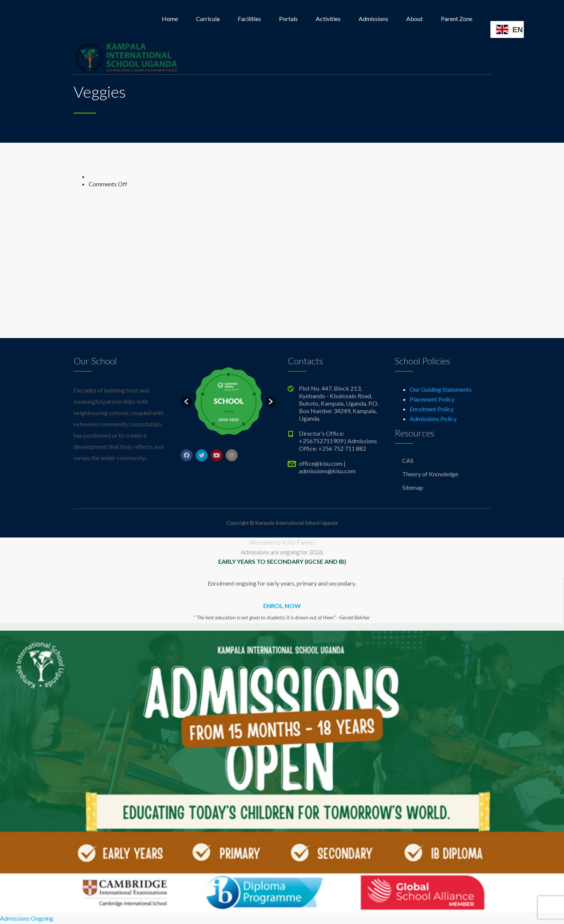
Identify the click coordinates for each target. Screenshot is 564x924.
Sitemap (413, 487)
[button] (186, 402)
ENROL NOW (282, 606)
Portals (288, 19)
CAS (408, 460)
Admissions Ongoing (27, 918)
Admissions (373, 19)
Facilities (249, 19)
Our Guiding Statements (441, 389)
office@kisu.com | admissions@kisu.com (327, 467)
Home (170, 19)
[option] (228, 401)
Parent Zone (457, 19)
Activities (328, 19)
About (415, 19)
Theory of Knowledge (430, 474)
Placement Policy (432, 399)
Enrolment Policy (432, 409)
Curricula (208, 19)
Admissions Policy (433, 419)
